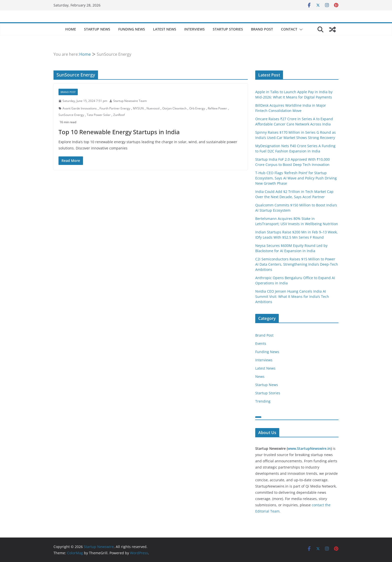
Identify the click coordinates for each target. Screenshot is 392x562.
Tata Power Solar (99, 115)
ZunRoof (119, 115)
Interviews (194, 29)
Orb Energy (197, 108)
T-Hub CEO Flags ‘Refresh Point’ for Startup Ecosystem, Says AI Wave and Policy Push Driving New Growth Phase (296, 178)
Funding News (132, 29)
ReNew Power (217, 108)
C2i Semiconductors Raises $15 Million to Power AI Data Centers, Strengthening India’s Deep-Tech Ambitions (297, 264)
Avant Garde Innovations (80, 108)
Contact (289, 29)
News (260, 376)
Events (261, 343)
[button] (300, 29)
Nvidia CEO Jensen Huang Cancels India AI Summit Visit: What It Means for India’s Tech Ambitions (292, 296)
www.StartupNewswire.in (309, 448)
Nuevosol (153, 108)
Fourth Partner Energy (115, 108)
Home (71, 29)
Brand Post (262, 29)
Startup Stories (228, 29)
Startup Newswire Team (130, 101)
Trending (263, 401)
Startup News (97, 29)
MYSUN (138, 108)
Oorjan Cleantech (174, 108)
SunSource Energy (71, 115)
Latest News (165, 29)
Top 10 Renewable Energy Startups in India (119, 132)
